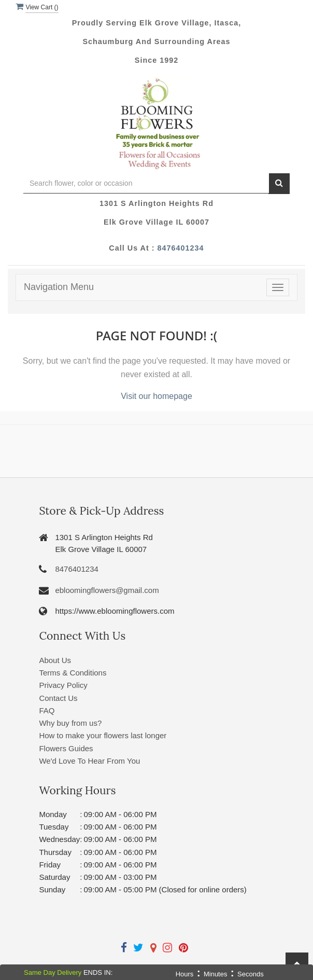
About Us (55, 660)
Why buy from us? (70, 723)
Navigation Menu (59, 287)
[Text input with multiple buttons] (146, 183)
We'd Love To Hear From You (89, 761)
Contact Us (58, 698)
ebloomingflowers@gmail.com (107, 590)
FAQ (47, 710)
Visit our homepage (156, 396)
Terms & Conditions (73, 673)
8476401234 (181, 248)
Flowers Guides (66, 748)
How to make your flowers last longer (103, 735)
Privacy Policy (63, 685)
